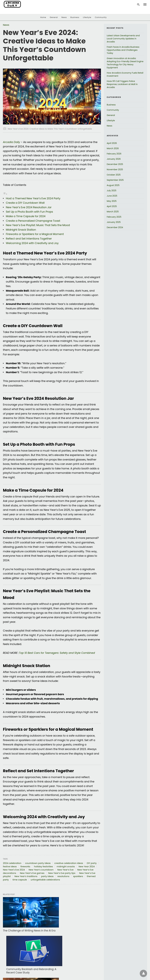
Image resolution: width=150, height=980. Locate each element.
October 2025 (114, 175)
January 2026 (114, 159)
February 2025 (114, 217)
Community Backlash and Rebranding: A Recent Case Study (71, 925)
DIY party (92, 863)
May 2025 (112, 201)
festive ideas (10, 866)
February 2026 (114, 154)
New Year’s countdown (41, 870)
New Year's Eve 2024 (14, 870)
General (54, 17)
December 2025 (115, 164)
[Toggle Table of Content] (5, 194)
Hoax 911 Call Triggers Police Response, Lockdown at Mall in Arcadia (122, 84)
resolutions (63, 876)
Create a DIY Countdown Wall (25, 203)
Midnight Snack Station (21, 230)
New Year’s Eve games (32, 873)
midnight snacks (66, 866)
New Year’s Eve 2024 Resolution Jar (29, 207)
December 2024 (115, 227)
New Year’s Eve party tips (62, 873)
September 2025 (115, 180)
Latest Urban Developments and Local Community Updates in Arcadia (123, 39)
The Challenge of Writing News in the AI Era (24, 925)
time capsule (20, 880)
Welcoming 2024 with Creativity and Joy (32, 243)
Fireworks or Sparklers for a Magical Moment (35, 234)
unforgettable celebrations (45, 880)
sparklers (78, 876)
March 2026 (113, 148)
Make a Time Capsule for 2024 (26, 216)
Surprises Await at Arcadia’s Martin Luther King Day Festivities (23, 960)
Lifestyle (87, 17)
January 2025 (114, 222)
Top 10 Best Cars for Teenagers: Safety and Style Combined (58, 653)
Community (101, 17)
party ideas (47, 876)
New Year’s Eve (65, 870)
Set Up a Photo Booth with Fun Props (29, 212)
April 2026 (112, 143)
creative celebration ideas (69, 863)
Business (75, 17)
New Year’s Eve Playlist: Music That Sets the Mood (38, 225)
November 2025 (115, 169)
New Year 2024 (87, 866)
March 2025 (113, 212)
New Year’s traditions (26, 876)
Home (43, 17)
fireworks (25, 866)
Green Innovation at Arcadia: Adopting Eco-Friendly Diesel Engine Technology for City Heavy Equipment (125, 63)
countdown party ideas (38, 863)
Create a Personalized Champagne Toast (33, 221)
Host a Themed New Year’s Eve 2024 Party (33, 198)
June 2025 (112, 196)
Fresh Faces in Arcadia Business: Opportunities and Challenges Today (123, 50)
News (64, 17)
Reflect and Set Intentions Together (29, 239)
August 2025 (113, 185)
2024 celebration (12, 863)
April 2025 (112, 206)
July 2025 (112, 191)
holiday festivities (43, 866)
